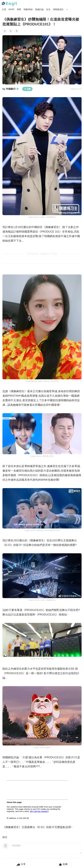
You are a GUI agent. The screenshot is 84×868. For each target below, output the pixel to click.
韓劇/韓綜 (28, 9)
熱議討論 (39, 9)
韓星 (19, 9)
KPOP (11, 9)
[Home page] (9, 4)
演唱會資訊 (58, 9)
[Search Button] (67, 10)
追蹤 (27, 89)
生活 (48, 9)
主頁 (4, 9)
